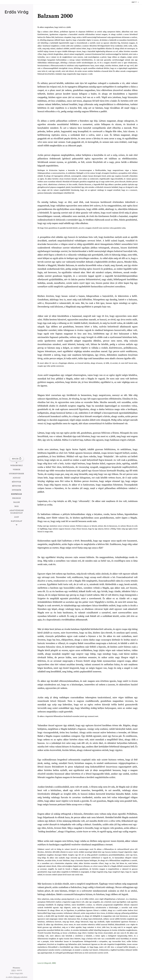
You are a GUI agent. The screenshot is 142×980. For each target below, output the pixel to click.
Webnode (17, 977)
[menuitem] (17, 465)
